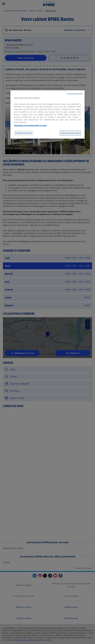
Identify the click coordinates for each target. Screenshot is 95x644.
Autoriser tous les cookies (70, 133)
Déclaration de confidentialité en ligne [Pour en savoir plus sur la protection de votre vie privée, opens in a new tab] (30, 125)
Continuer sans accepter (75, 94)
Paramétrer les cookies (24, 133)
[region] (47, 115)
